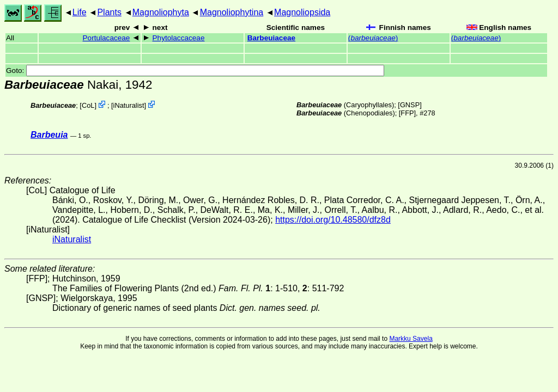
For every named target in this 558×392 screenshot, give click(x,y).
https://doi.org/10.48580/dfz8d (333, 220)
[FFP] (407, 113)
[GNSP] (410, 105)
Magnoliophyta (161, 12)
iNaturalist (129, 105)
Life (80, 12)
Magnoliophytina (232, 12)
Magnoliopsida (302, 12)
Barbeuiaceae (271, 38)
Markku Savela (411, 339)
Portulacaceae (107, 38)
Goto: (195, 71)
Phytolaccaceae (179, 38)
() (373, 38)
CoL (88, 105)
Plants (109, 12)
